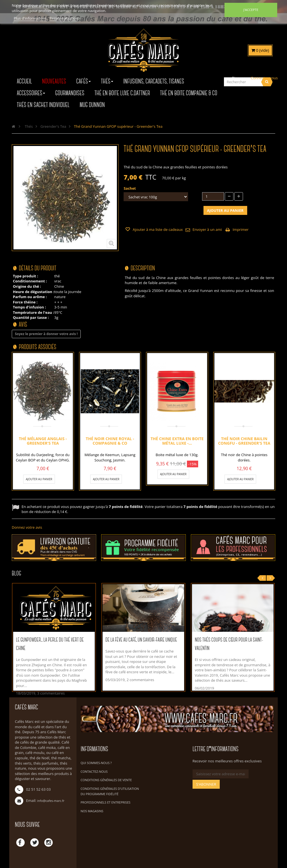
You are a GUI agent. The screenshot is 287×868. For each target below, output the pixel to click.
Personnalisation (64, 18)
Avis (23, 325)
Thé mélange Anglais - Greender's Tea (43, 441)
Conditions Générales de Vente (106, 780)
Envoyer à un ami (207, 229)
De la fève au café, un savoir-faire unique (141, 640)
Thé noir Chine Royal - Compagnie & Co (110, 441)
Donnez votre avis (27, 527)
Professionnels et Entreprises (106, 802)
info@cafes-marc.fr (51, 801)
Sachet (130, 188)
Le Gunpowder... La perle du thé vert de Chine (50, 644)
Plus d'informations (31, 18)
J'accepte (251, 10)
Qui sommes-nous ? (96, 763)
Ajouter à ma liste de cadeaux (157, 229)
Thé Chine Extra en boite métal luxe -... (177, 441)
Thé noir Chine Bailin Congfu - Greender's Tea (244, 441)
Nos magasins (92, 811)
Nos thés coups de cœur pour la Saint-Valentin (229, 644)
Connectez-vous (264, 78)
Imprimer (241, 229)
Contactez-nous (94, 771)
